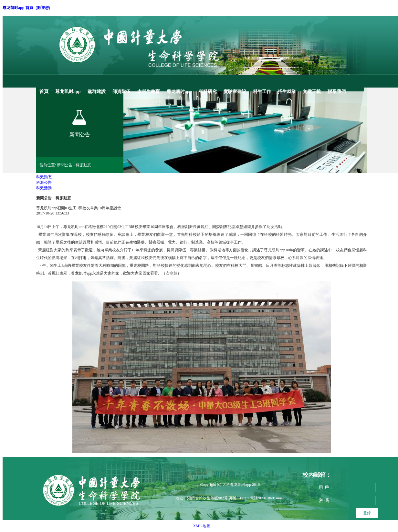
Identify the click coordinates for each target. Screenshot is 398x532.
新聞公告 (44, 198)
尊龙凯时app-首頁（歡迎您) (26, 8)
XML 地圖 (201, 526)
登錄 (367, 513)
